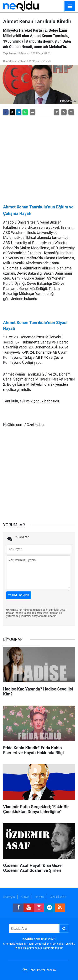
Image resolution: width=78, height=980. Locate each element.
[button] (57, 112)
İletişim (39, 897)
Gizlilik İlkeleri (58, 897)
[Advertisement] (39, 159)
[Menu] (70, 6)
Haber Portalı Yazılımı (42, 970)
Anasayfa (9, 897)
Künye (25, 897)
